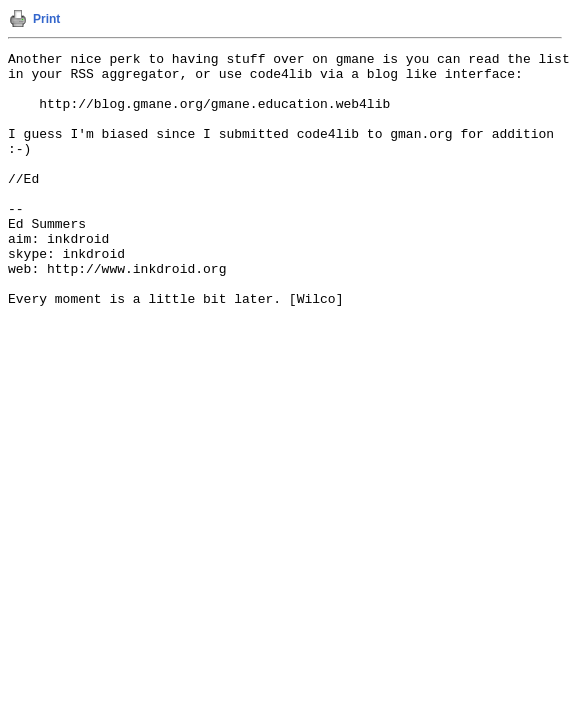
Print (46, 19)
